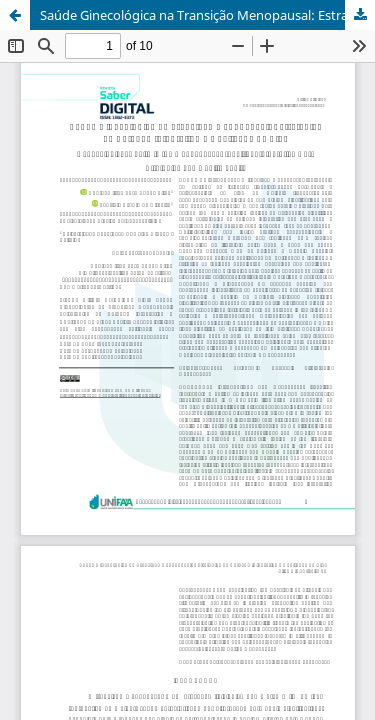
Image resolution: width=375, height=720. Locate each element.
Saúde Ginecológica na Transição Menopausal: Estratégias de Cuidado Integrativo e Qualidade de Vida (207, 15)
